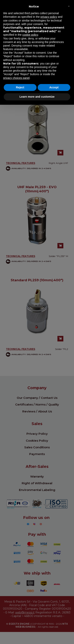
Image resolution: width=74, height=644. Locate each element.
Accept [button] (54, 87)
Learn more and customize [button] (37, 97)
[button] (69, 6)
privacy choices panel (16, 78)
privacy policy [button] (49, 17)
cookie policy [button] (30, 35)
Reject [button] (20, 87)
